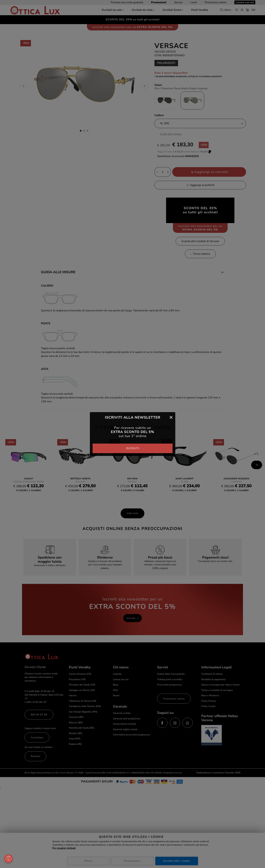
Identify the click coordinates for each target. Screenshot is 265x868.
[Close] (171, 417)
